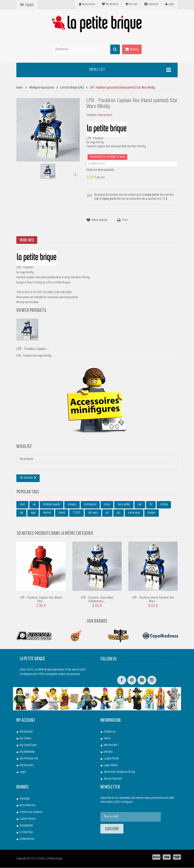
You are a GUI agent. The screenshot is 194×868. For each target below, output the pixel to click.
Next (75, 175)
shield (62, 513)
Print (125, 220)
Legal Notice (111, 766)
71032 (77, 513)
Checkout (151, 4)
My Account (87, 4)
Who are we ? (111, 746)
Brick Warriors (28, 806)
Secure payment (113, 779)
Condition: (92, 115)
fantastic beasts (52, 505)
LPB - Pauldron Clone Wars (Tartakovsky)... (97, 600)
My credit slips (28, 746)
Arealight (25, 799)
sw (34, 505)
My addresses (27, 752)
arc (107, 513)
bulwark (72, 505)
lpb (21, 513)
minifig (164, 505)
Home (107, 739)
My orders (25, 739)
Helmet (47, 513)
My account (26, 720)
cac (140, 505)
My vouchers (27, 766)
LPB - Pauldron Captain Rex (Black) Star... (41, 600)
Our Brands (97, 621)
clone (107, 505)
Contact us (110, 732)
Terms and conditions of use (119, 772)
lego (33, 513)
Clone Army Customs (31, 812)
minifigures (90, 505)
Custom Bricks (28, 819)
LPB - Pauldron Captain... (33, 349)
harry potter (124, 505)
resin (22, 505)
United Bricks (27, 839)
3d (151, 505)
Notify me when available (100, 170)
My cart (131, 4)
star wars (93, 513)
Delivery (108, 752)
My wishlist (110, 4)
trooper (152, 513)
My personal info (29, 759)
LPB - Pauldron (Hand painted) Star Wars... (153, 600)
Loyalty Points (111, 759)
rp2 (119, 513)
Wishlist (24, 446)
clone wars (134, 513)
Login (170, 4)
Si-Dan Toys (26, 833)
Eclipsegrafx (26, 826)
